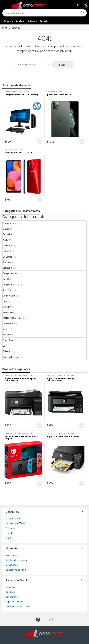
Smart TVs (8, 340)
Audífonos (8, 245)
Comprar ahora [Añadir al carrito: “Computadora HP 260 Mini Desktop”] (40, 142)
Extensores (8, 335)
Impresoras (8, 323)
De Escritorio (9, 296)
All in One (7, 290)
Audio (6, 240)
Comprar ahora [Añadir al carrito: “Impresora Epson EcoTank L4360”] (82, 483)
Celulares (51, 92)
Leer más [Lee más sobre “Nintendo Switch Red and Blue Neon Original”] (40, 483)
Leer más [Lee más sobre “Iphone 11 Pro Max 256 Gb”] (82, 142)
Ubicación (32, 21)
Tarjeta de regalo (11, 357)
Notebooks (8, 312)
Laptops (25, 92)
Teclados (7, 234)
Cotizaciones (12, 597)
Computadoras (11, 92)
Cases (6, 279)
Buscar (82, 13)
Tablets (6, 351)
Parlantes (7, 251)
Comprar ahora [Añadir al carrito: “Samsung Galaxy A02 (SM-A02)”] (40, 200)
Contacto (44, 21)
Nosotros (8, 21)
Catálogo (20, 21)
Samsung (18, 150)
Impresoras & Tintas (13, 318)
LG (4, 346)
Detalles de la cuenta (16, 560)
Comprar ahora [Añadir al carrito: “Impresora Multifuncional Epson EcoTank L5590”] (40, 425)
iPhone (59, 92)
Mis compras (12, 555)
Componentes (10, 273)
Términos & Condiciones (18, 606)
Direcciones (11, 565)
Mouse (6, 229)
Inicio (5, 28)
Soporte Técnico (14, 602)
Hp (20, 92)
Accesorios (8, 223)
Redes (6, 329)
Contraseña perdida (16, 570)
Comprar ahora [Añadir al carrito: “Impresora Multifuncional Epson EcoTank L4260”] (82, 425)
